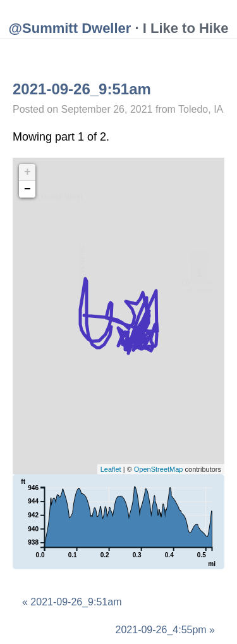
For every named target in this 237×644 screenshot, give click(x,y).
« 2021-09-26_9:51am (72, 602)
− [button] (27, 189)
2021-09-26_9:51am (82, 89)
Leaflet (111, 469)
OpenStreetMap (159, 469)
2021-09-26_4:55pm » (165, 630)
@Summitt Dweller (70, 28)
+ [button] (27, 172)
